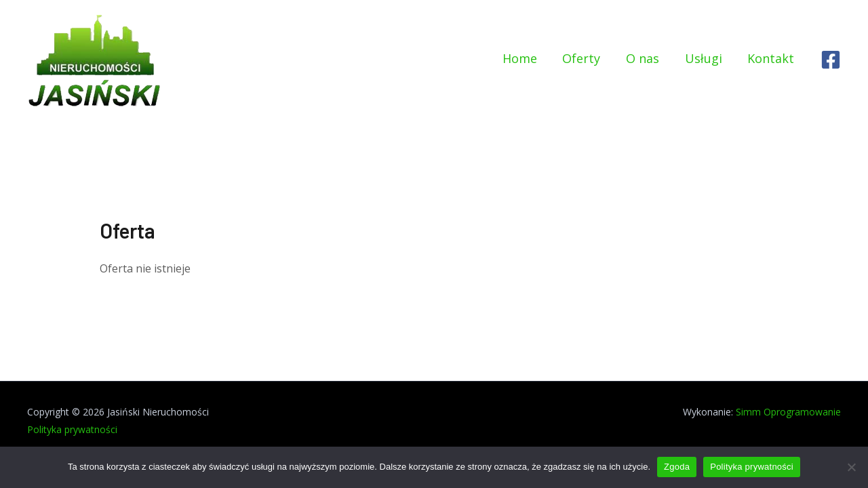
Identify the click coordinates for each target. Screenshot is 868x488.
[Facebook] (831, 59)
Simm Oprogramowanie (788, 412)
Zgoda (677, 467)
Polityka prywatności (72, 429)
